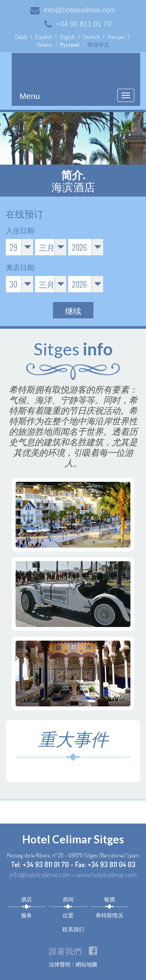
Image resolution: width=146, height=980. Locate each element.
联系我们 (73, 929)
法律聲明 (60, 964)
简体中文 (99, 45)
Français (116, 37)
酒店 (26, 899)
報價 (109, 899)
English (67, 37)
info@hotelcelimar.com (73, 10)
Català (21, 37)
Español (44, 37)
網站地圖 (86, 964)
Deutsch (91, 37)
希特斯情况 (109, 915)
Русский (70, 45)
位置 (68, 915)
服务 (26, 915)
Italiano (45, 45)
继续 (73, 310)
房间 (68, 899)
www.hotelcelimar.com (106, 874)
